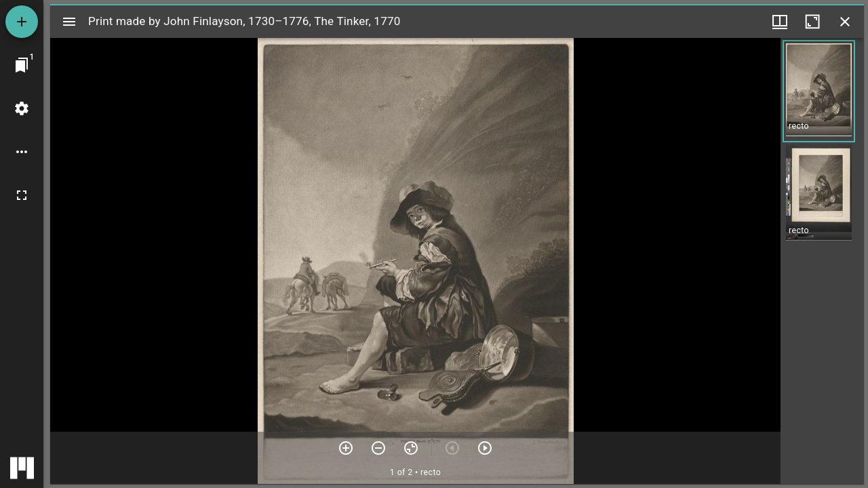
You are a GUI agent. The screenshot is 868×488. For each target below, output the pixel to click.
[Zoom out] (378, 448)
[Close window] (845, 22)
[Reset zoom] (411, 448)
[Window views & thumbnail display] (780, 22)
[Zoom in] (346, 448)
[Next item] (485, 448)
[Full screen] (22, 195)
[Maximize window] (812, 22)
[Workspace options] (22, 152)
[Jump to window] (22, 65)
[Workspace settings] (22, 108)
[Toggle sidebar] (69, 22)
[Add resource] (22, 22)
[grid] (822, 261)
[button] (819, 91)
